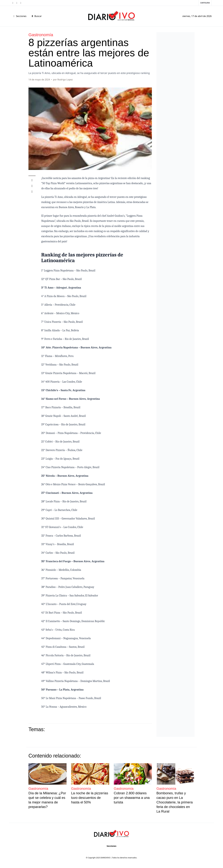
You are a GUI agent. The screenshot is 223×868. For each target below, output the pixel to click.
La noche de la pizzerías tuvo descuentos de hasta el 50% (90, 798)
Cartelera (205, 3)
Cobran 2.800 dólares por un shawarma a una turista (132, 798)
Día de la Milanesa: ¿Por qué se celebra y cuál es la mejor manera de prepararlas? (47, 800)
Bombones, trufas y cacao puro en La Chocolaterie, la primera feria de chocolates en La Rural (175, 802)
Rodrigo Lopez (65, 80)
